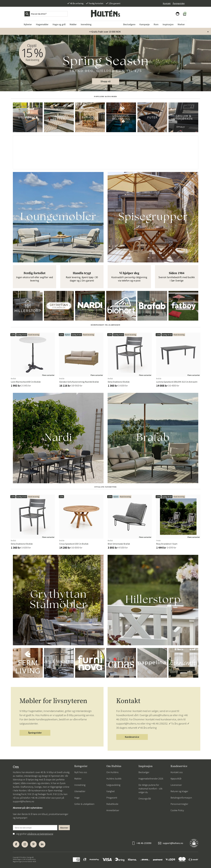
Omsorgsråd (145, 799)
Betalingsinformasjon (181, 798)
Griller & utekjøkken (84, 804)
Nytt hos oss (81, 772)
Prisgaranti (112, 798)
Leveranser (176, 785)
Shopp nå (105, 81)
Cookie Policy (177, 810)
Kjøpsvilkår (176, 779)
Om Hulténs (112, 772)
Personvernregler (179, 804)
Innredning (80, 785)
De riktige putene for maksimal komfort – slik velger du (150, 789)
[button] (106, 89)
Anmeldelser (113, 810)
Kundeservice (132, 737)
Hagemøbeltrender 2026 (151, 779)
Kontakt (167, 3)
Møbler (78, 779)
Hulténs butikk (114, 779)
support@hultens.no (23, 801)
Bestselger (144, 772)
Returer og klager (179, 791)
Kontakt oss (177, 772)
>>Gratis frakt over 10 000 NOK (105, 32)
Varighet (111, 791)
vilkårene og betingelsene (40, 834)
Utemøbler (80, 791)
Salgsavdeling (113, 785)
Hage (77, 798)
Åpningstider (179, 3)
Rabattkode (112, 804)
